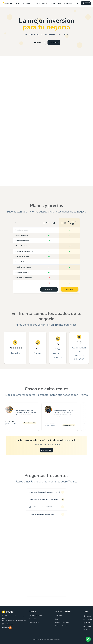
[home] (6, 3)
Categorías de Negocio (36, 619)
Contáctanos (68, 3)
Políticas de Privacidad (61, 630)
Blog (76, 3)
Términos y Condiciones (62, 627)
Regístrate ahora (47, 451)
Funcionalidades (34, 622)
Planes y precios (56, 3)
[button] (25, 3)
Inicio (12, 3)
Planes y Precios (34, 626)
